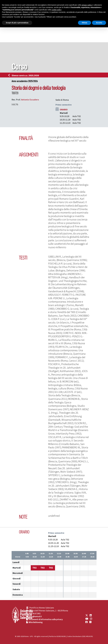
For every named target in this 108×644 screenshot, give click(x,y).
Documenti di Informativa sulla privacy (46, 619)
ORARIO (64, 110)
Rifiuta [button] (85, 23)
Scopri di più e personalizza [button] (17, 23)
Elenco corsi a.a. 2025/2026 (24, 75)
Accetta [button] (99, 23)
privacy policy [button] (87, 5)
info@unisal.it (35, 617)
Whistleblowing (36, 622)
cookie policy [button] (56, 10)
